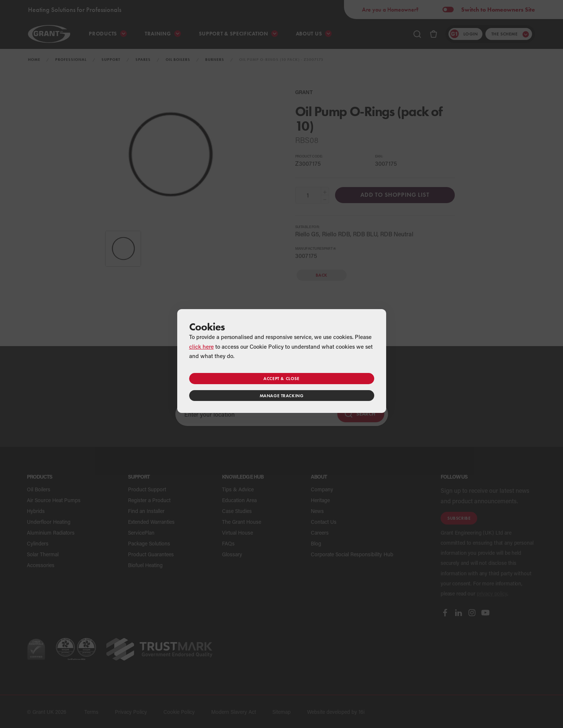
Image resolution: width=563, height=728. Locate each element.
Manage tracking (282, 396)
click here (201, 346)
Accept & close (281, 378)
